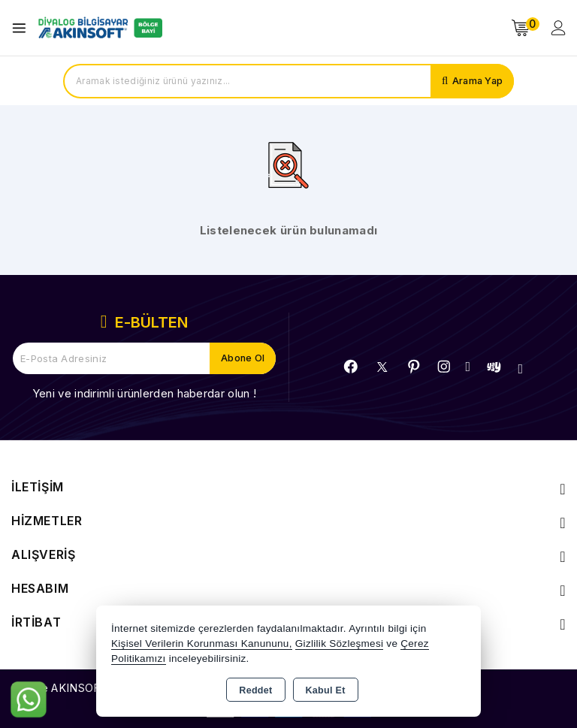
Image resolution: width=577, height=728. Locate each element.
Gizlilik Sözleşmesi (339, 643)
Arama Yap (476, 81)
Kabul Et (326, 690)
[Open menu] (23, 28)
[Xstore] (98, 28)
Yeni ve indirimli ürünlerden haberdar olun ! (144, 393)
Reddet (255, 690)
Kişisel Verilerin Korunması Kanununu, (202, 643)
